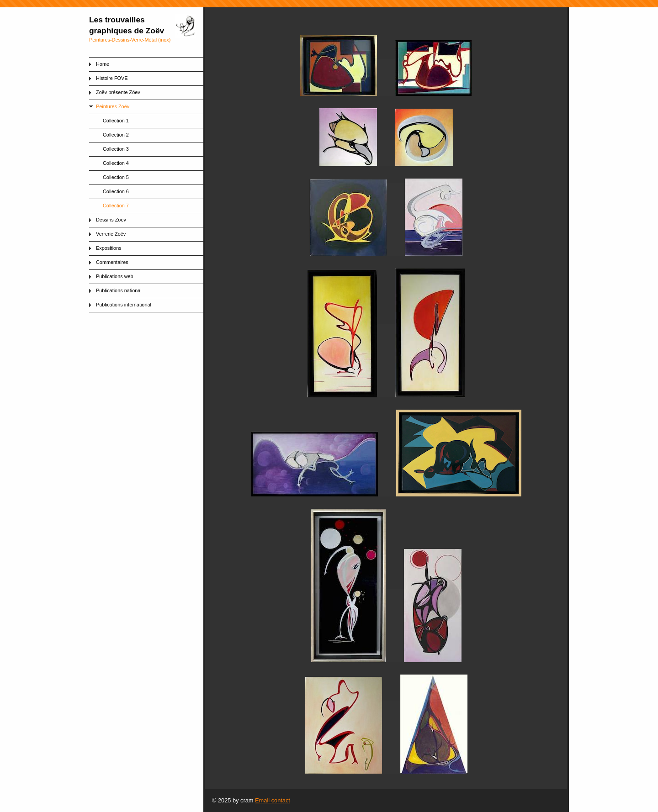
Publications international (124, 305)
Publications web (115, 276)
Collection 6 (116, 191)
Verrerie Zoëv (111, 234)
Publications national (119, 290)
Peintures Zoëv (113, 106)
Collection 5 (116, 177)
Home (103, 64)
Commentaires (112, 262)
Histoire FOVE (112, 78)
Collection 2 (116, 135)
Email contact (273, 800)
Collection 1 (116, 121)
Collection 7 (116, 206)
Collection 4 (116, 163)
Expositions (109, 248)
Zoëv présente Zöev (118, 92)
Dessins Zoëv (111, 220)
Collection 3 (116, 149)
